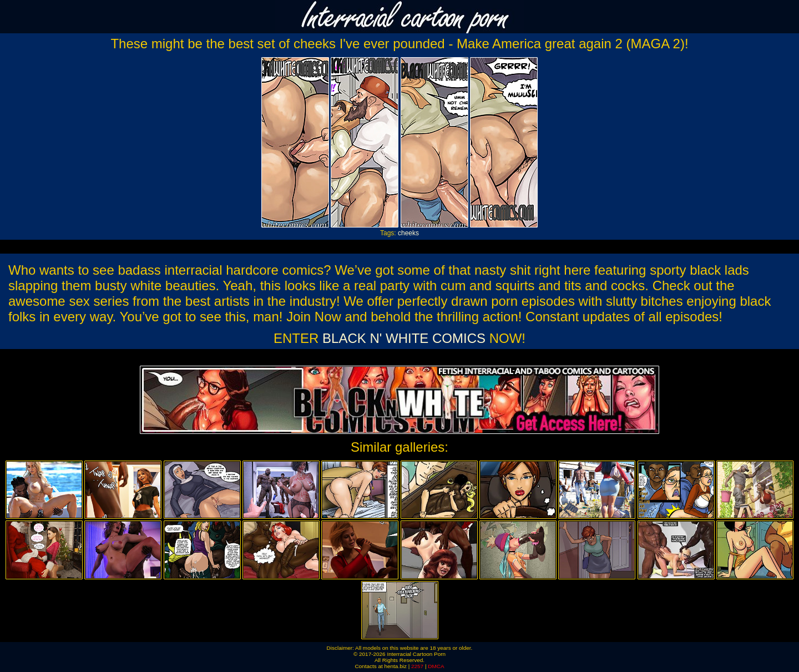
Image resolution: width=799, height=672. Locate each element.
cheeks (408, 233)
